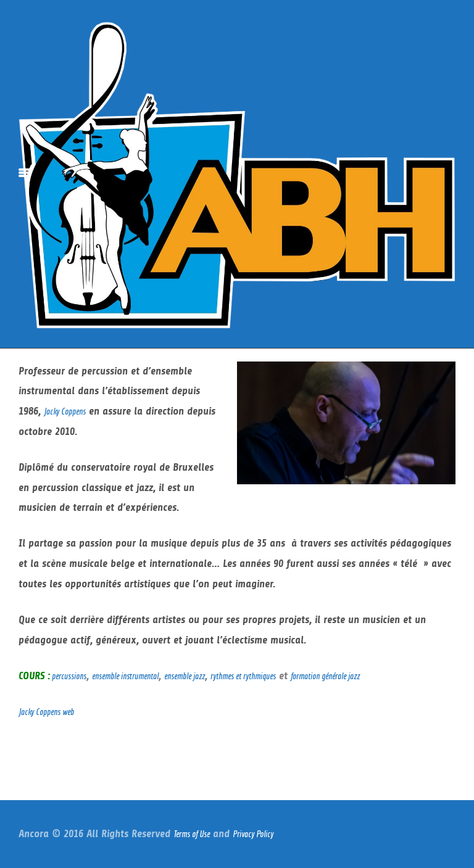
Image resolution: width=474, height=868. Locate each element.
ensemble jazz (185, 676)
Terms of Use (192, 834)
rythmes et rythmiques (243, 676)
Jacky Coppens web (46, 712)
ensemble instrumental (125, 676)
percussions (68, 676)
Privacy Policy (253, 834)
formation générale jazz (325, 676)
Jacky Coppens (65, 411)
